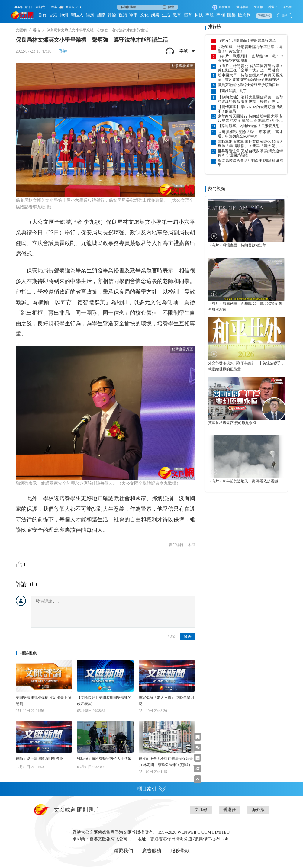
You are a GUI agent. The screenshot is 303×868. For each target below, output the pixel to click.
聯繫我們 (123, 851)
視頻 (123, 15)
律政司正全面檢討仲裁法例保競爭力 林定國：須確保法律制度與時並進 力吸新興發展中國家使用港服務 (166, 762)
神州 (64, 15)
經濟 (90, 15)
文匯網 (21, 30)
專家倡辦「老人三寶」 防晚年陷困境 (166, 701)
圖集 (231, 15)
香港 (53, 15)
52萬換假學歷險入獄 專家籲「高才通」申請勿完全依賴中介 (250, 134)
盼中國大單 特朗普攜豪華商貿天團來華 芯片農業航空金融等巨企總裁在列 (250, 77)
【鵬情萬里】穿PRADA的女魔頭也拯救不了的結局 (250, 109)
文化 (144, 15)
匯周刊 (244, 15)
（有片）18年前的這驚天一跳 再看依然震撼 (243, 481)
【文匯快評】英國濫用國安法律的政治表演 (104, 701)
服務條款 (180, 851)
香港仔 (273, 7)
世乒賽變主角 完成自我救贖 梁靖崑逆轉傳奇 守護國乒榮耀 (250, 153)
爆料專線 (242, 7)
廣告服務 (152, 851)
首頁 (42, 15)
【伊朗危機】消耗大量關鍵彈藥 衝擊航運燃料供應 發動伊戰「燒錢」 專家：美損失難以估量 (250, 99)
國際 (101, 15)
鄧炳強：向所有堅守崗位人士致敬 (104, 759)
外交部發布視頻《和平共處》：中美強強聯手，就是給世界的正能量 (246, 366)
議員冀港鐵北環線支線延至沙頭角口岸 (249, 85)
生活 (166, 15)
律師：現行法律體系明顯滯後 (39, 759)
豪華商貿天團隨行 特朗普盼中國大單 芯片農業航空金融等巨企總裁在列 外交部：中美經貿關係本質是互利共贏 (250, 118)
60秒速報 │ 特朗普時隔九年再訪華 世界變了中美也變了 (250, 49)
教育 (177, 15)
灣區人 (77, 15)
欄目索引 (152, 789)
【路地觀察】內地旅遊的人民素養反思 (249, 126)
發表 (188, 637)
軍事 (134, 15)
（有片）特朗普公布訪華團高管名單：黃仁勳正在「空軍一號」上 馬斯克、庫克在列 (250, 68)
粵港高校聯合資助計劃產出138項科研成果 (250, 163)
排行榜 (214, 27)
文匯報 (258, 7)
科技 (199, 15)
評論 (112, 15)
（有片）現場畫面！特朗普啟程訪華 (247, 40)
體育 (188, 15)
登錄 (285, 16)
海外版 (287, 7)
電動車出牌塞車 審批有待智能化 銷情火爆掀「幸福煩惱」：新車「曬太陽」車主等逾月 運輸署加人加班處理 (250, 144)
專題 (210, 15)
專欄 (221, 15)
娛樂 (155, 15)
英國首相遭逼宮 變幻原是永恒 (232, 423)
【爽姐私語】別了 (232, 91)
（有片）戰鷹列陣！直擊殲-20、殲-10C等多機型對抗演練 (250, 58)
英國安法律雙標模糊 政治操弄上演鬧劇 (43, 701)
